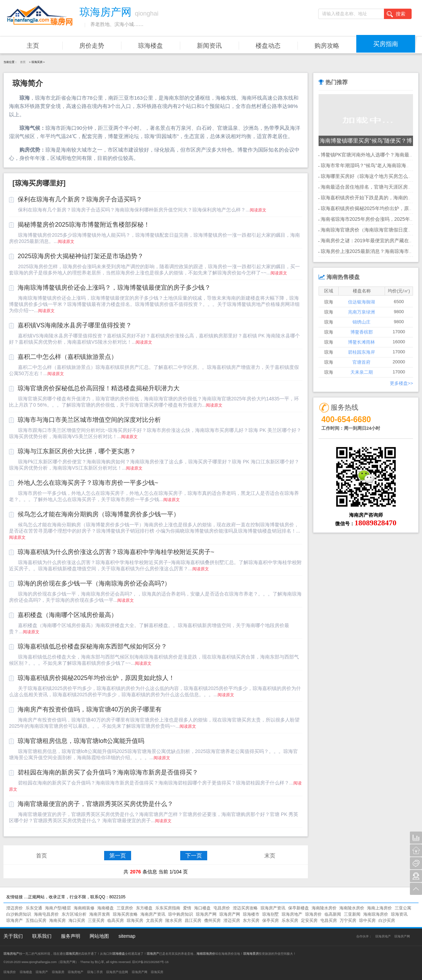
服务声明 (71, 936)
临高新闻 (333, 914)
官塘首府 (361, 362)
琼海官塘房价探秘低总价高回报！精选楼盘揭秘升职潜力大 (99, 388)
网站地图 (99, 936)
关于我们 (13, 936)
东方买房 (251, 920)
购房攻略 (327, 46)
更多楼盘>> (401, 383)
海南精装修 (84, 908)
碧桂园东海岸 (361, 352)
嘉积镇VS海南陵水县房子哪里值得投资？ (75, 325)
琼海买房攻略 (125, 914)
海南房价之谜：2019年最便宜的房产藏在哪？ (370, 241)
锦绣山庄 (361, 322)
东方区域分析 (74, 914)
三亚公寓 (403, 908)
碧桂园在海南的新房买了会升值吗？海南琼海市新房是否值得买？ (108, 772)
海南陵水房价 (324, 908)
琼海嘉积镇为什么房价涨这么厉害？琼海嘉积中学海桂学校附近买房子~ (116, 552)
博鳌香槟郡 (362, 332)
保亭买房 (270, 920)
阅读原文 (258, 210)
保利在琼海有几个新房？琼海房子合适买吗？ (80, 199)
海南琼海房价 (376, 914)
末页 (270, 856)
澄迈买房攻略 (245, 908)
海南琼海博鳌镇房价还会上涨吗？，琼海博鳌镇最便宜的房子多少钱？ (114, 288)
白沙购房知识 (19, 914)
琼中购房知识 (181, 914)
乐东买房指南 (168, 908)
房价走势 (92, 46)
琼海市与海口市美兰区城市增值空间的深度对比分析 (89, 420)
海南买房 (57, 920)
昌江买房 (193, 920)
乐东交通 (34, 908)
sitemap (127, 936)
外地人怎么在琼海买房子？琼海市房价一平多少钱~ (88, 483)
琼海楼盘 (150, 46)
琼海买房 (135, 920)
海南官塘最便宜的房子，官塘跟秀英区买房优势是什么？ (95, 804)
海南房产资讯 (153, 914)
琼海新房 (58, 972)
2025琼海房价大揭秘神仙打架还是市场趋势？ (81, 256)
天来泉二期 (362, 372)
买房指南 (386, 44)
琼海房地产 (292, 914)
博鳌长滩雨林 (361, 342)
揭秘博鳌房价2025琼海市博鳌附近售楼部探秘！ (84, 225)
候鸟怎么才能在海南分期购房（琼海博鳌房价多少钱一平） (99, 514)
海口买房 (77, 920)
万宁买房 (348, 920)
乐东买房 (290, 920)
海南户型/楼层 (58, 908)
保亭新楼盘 (299, 908)
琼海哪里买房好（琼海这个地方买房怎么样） (369, 176)
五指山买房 (36, 920)
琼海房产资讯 (273, 908)
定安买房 (309, 920)
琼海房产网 (206, 914)
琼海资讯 (399, 914)
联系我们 (42, 936)
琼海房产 (15, 920)
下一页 (194, 856)
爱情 (187, 908)
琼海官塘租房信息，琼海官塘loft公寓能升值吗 (81, 741)
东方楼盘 (144, 908)
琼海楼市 (251, 914)
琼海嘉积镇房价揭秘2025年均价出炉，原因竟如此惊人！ (96, 678)
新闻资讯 (209, 46)
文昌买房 (154, 920)
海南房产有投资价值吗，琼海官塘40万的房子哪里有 (90, 709)
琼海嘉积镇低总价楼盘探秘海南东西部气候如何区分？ (92, 646)
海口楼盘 (202, 908)
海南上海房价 (379, 908)
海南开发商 (100, 914)
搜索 (396, 14)
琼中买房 (367, 920)
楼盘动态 (268, 46)
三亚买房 (96, 920)
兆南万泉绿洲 (361, 312)
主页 (33, 46)
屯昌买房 (329, 920)
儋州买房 (212, 920)
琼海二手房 (95, 972)
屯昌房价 (222, 908)
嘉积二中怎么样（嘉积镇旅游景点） (67, 357)
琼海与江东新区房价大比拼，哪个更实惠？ (77, 451)
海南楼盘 (105, 908)
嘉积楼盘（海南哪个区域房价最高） (67, 615)
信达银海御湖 (361, 302)
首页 (23, 62)
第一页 (118, 856)
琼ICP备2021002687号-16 (150, 962)
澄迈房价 (15, 908)
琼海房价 (313, 914)
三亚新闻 (352, 914)
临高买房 (116, 920)
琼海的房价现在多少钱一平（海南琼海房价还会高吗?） (94, 583)
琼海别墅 (270, 914)
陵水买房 (174, 920)
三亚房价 (125, 908)
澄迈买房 (232, 920)
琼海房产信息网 (117, 972)
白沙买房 (387, 920)
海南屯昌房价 (46, 914)
